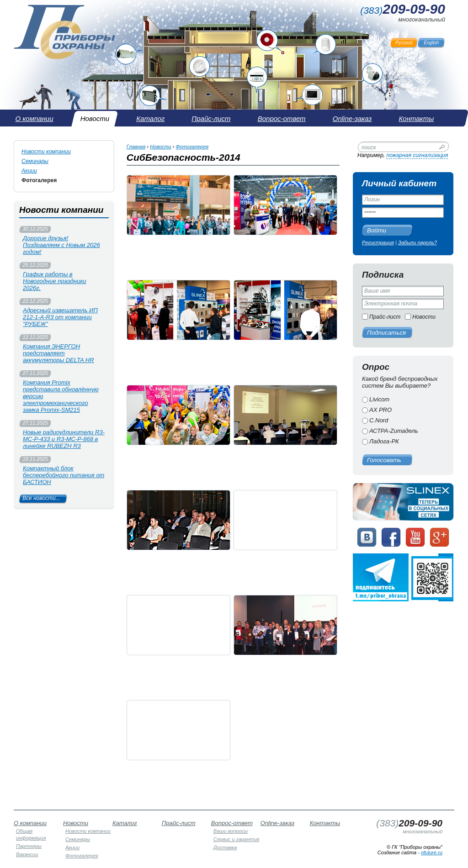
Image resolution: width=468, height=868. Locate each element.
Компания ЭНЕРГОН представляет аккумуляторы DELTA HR (58, 353)
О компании (30, 823)
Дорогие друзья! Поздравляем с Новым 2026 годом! (61, 245)
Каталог (125, 823)
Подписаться (386, 333)
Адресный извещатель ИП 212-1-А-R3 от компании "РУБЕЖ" (60, 317)
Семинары (35, 161)
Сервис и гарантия (237, 839)
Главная (136, 147)
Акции (29, 171)
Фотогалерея (39, 180)
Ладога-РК (384, 441)
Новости (424, 317)
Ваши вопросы (231, 831)
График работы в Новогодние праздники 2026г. (55, 281)
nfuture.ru (432, 852)
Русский (404, 43)
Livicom (379, 399)
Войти (377, 230)
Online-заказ (277, 823)
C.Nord (379, 420)
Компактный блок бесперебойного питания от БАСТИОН (64, 475)
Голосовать (384, 460)
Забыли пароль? (417, 242)
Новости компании (46, 152)
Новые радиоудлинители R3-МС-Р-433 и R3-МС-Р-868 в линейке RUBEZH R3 (64, 439)
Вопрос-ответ (232, 823)
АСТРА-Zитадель (394, 431)
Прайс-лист (385, 317)
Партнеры (29, 846)
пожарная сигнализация (417, 155)
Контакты (325, 823)
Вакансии (27, 854)
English (432, 43)
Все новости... (41, 498)
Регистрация (378, 242)
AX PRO (380, 410)
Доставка (225, 847)
